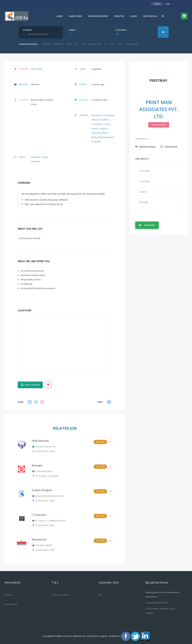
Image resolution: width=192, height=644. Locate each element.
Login (133, 16)
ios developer (94, 44)
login (168, 4)
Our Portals (150, 16)
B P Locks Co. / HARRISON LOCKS (51, 521)
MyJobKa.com (79, 636)
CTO (106, 44)
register (157, 4)
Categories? (121, 30)
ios (112, 44)
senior (69, 44)
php (83, 44)
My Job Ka (116, 636)
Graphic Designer (42, 490)
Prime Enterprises (44, 471)
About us (9, 595)
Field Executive (40, 441)
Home (59, 16)
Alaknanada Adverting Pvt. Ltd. (50, 496)
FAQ (100, 595)
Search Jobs (75, 16)
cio (77, 44)
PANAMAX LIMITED (44, 545)
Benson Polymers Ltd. (46, 447)
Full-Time (100, 442)
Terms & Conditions (61, 595)
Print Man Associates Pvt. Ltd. (159, 109)
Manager (37, 465)
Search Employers (98, 16)
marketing (58, 44)
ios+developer (131, 44)
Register (119, 16)
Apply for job (30, 385)
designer (46, 44)
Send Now (147, 225)
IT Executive (39, 515)
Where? (72, 30)
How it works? (11, 604)
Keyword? (28, 30)
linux (119, 44)
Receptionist (39, 539)
